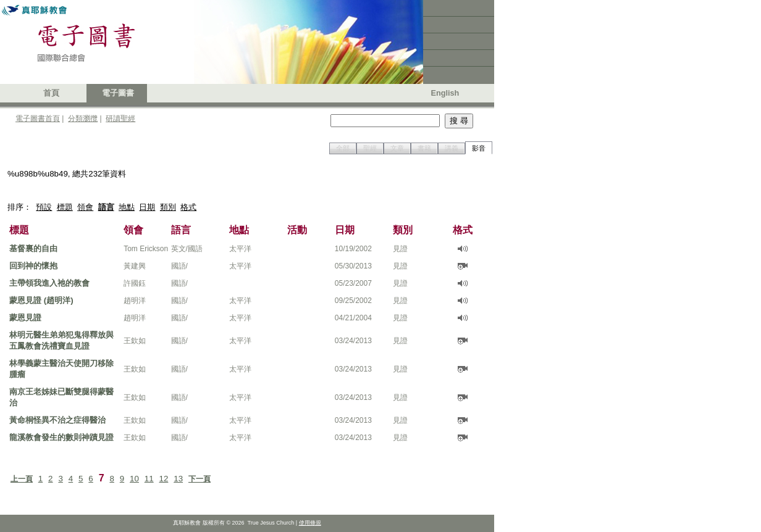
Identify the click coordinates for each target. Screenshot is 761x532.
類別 (168, 207)
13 (178, 479)
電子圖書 (118, 93)
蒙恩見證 (25, 318)
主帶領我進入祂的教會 (49, 283)
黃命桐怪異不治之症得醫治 (57, 420)
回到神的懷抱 (33, 266)
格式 (188, 207)
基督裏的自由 (33, 248)
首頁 (51, 93)
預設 (44, 207)
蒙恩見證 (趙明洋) (41, 300)
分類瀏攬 (83, 118)
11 (149, 479)
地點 (127, 207)
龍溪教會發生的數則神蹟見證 (61, 437)
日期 (147, 207)
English (445, 93)
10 (134, 479)
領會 (85, 207)
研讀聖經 (120, 118)
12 (164, 479)
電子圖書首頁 (38, 118)
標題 (65, 207)
